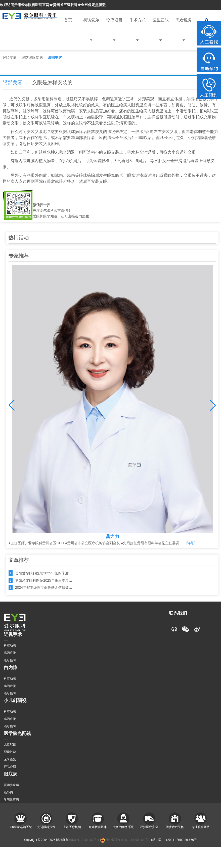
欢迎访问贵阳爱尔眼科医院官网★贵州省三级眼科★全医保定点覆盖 (53, 5)
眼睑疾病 (10, 58)
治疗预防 (10, 660)
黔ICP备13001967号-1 (84, 840)
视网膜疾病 (11, 785)
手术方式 (138, 34)
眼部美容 (55, 58)
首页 (68, 20)
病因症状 (10, 653)
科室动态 (10, 646)
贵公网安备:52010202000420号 (124, 840)
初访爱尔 (91, 34)
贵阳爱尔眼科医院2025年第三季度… (44, 580)
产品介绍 (10, 767)
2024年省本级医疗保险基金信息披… (44, 587)
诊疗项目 (114, 34)
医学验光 (10, 759)
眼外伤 (8, 792)
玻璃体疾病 (11, 800)
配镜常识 (10, 752)
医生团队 (161, 34)
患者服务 (184, 34)
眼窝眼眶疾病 (32, 58)
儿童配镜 (10, 745)
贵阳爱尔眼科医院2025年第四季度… (44, 573)
